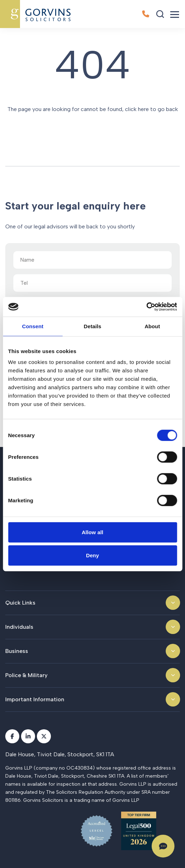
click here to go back (151, 109)
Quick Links (20, 603)
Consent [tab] (33, 326)
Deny (92, 555)
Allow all (93, 532)
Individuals (19, 627)
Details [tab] (93, 326)
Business (17, 651)
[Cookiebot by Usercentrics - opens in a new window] (146, 307)
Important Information (35, 699)
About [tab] (152, 326)
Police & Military (26, 675)
